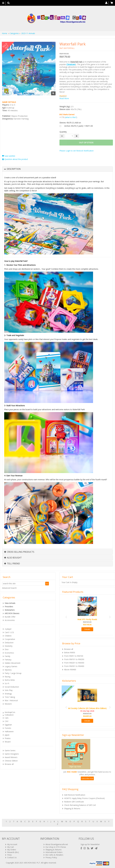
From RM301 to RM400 (74, 666)
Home (5, 33)
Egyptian (8, 725)
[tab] (57, 169)
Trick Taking (10, 697)
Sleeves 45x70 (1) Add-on (70, 123)
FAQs (9, 855)
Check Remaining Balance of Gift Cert (80, 805)
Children (8, 636)
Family (7, 656)
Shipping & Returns (72, 808)
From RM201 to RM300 (74, 663)
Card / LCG (9, 632)
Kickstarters (10, 610)
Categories (14, 33)
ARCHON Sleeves (12, 613)
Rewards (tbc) (13, 852)
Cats (7, 718)
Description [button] (14, 169)
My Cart (11, 847)
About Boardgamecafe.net (57, 844)
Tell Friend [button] (12, 564)
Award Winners (11, 757)
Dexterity (9, 646)
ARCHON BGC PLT (32, 863)
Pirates (8, 738)
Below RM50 (70, 653)
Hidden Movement (13, 663)
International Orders (54, 852)
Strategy (8, 694)
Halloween (9, 731)
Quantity (63, 132)
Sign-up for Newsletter (90, 844)
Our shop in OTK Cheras (56, 847)
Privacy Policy (51, 857)
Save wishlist (9, 156)
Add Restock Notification (75, 795)
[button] (65, 616)
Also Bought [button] (13, 558)
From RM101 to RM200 (74, 659)
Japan (7, 735)
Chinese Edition (11, 761)
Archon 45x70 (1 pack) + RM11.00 (79, 126)
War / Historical (11, 700)
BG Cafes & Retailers (54, 855)
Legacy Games (11, 666)
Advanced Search (9, 588)
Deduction (9, 643)
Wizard (8, 742)
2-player (8, 629)
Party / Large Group (13, 673)
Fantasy (8, 660)
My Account (12, 844)
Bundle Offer (10, 617)
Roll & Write (10, 680)
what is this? (71, 117)
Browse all (9, 764)
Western (8, 704)
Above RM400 (70, 670)
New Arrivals (10, 603)
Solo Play (9, 690)
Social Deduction (12, 687)
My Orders (12, 850)
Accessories (10, 620)
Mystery (8, 670)
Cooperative (10, 639)
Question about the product (15, 159)
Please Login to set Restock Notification (77, 151)
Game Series (10, 750)
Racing (8, 677)
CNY (7, 721)
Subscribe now (87, 778)
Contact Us (12, 857)
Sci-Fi (7, 683)
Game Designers (12, 754)
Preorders (9, 607)
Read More (64, 98)
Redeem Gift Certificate (74, 802)
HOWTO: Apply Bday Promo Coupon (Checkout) (84, 798)
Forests (8, 728)
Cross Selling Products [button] (19, 552)
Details (87, 629)
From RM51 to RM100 (74, 656)
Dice (7, 649)
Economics (9, 653)
